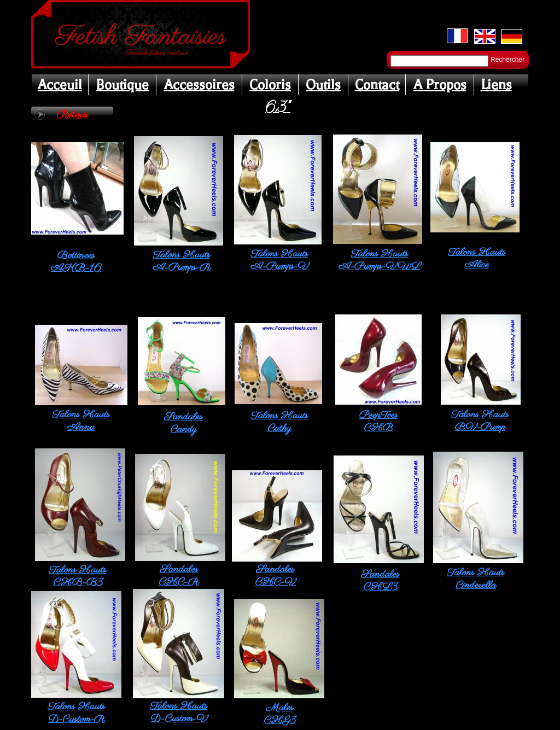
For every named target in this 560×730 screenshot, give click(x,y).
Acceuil (60, 85)
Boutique (122, 85)
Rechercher (507, 60)
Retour (72, 115)
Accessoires (199, 85)
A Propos (440, 85)
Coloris (270, 85)
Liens (496, 85)
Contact (377, 85)
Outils (323, 85)
